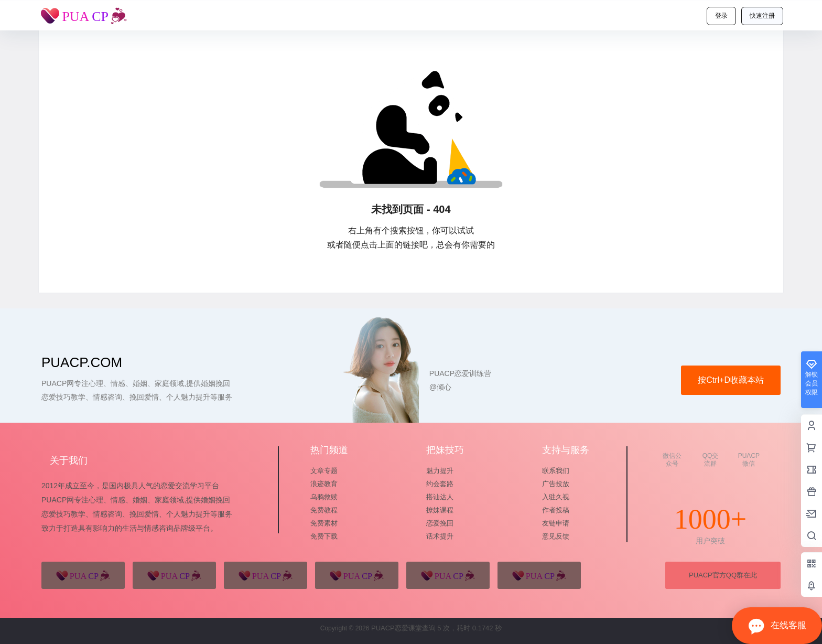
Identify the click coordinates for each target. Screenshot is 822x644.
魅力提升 (440, 471)
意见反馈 (556, 536)
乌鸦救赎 (324, 497)
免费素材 (324, 523)
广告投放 (556, 484)
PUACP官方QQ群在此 (723, 575)
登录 (721, 16)
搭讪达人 (440, 497)
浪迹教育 (324, 484)
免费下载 (324, 536)
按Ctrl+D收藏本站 (731, 380)
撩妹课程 (440, 510)
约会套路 (440, 484)
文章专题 (324, 471)
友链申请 (556, 523)
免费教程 (324, 510)
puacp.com (82, 362)
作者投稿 (556, 510)
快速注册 (762, 16)
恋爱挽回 (440, 523)
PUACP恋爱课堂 (395, 628)
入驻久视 (556, 497)
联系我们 (556, 471)
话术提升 (440, 536)
